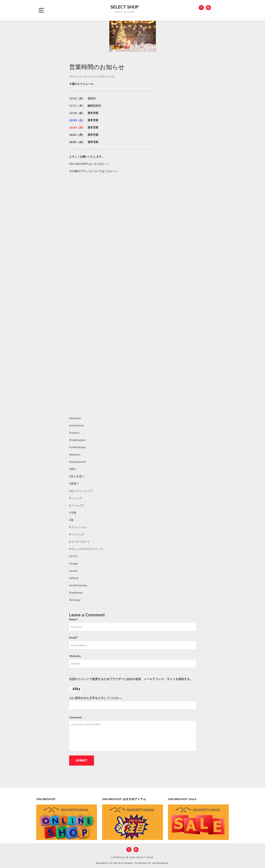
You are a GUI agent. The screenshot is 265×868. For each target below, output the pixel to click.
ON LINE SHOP (87, 77)
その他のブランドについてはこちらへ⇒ (93, 171)
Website (75, 656)
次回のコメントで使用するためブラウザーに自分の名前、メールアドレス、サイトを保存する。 (131, 679)
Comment (76, 718)
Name (74, 619)
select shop (125, 7)
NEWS (73, 77)
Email (74, 638)
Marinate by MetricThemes (115, 863)
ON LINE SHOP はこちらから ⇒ (89, 164)
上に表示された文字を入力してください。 (96, 698)
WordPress (160, 863)
